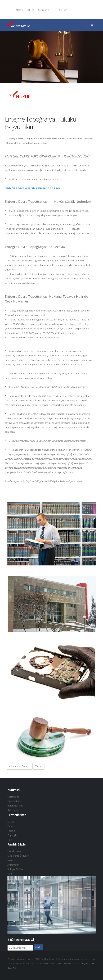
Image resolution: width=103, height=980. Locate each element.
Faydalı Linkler (15, 851)
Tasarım (12, 831)
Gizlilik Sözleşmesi (81, 964)
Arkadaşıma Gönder (19, 766)
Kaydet (38, 947)
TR (59, 10)
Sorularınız (43, 10)
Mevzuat (12, 860)
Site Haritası (14, 810)
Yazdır (39, 766)
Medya (19, 10)
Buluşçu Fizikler (15, 869)
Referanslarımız (16, 806)
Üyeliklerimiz (14, 801)
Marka (11, 822)
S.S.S (10, 874)
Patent (11, 826)
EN (65, 10)
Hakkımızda (13, 797)
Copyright (12, 835)
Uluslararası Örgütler (18, 856)
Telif (10, 840)
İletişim (30, 10)
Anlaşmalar (13, 865)
